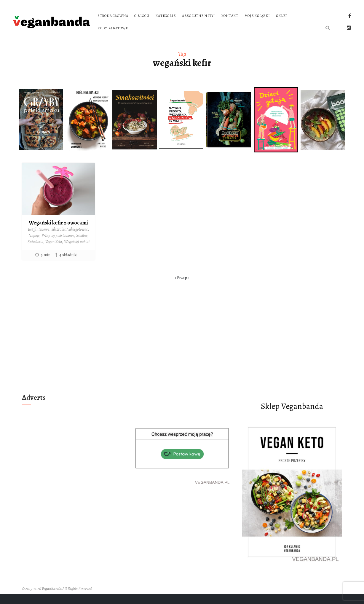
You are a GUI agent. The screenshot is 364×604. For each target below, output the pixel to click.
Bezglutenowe (39, 229)
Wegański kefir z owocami (58, 223)
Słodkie (82, 236)
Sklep (282, 16)
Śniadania (35, 242)
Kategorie (165, 16)
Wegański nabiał (77, 242)
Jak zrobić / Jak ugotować (70, 229)
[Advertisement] (182, 347)
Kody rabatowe (113, 28)
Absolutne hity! (198, 16)
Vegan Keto (54, 242)
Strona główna (113, 16)
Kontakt (230, 16)
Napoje (34, 236)
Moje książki (257, 16)
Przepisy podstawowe (58, 236)
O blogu (142, 16)
